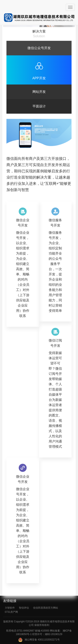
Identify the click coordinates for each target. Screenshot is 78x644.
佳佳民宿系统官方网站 (46, 608)
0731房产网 (11, 612)
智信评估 (24, 608)
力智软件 (10, 608)
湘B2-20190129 (53, 634)
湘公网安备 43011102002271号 (39, 640)
